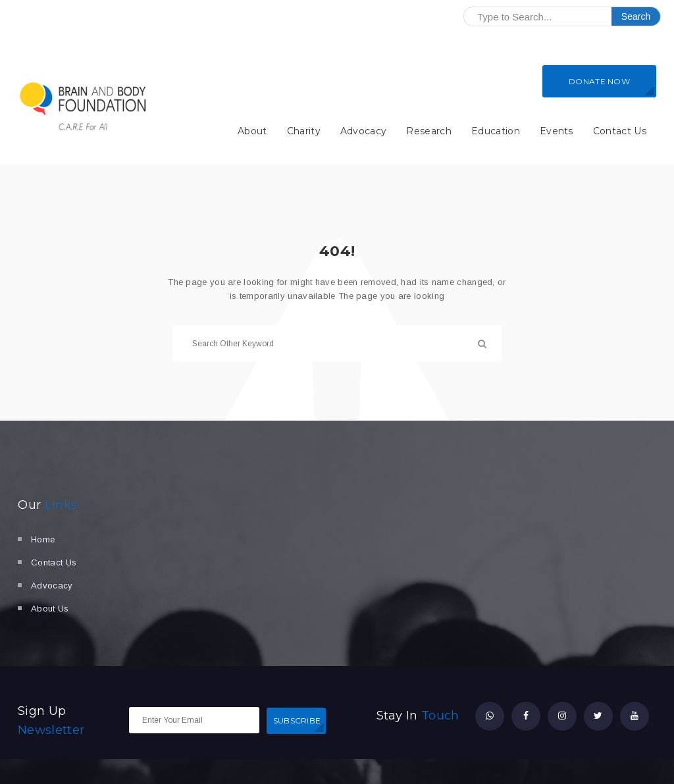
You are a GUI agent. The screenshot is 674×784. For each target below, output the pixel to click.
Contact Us (620, 131)
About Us (50, 609)
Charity (304, 131)
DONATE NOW (599, 81)
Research (429, 131)
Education (496, 131)
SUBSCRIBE (297, 720)
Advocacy (364, 131)
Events (557, 131)
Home (43, 539)
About (252, 131)
